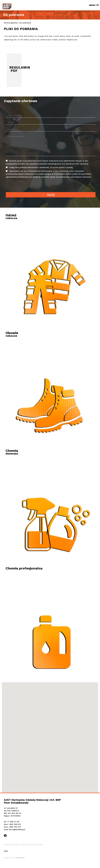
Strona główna (11, 23)
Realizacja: (14, 858)
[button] (50, 733)
